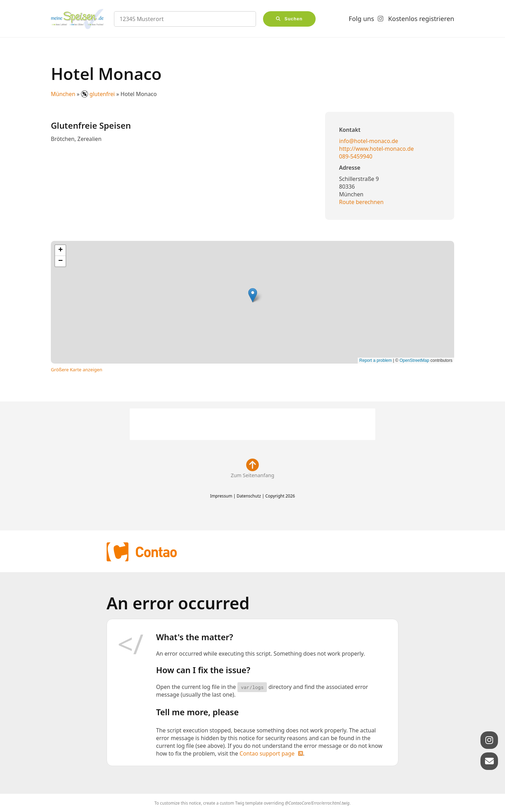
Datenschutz (249, 496)
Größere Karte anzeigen (77, 370)
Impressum (221, 496)
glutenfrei (99, 94)
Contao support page (267, 753)
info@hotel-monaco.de (369, 141)
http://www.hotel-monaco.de (376, 149)
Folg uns (361, 19)
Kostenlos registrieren (421, 19)
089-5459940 (356, 156)
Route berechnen (361, 202)
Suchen (294, 19)
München (63, 94)
